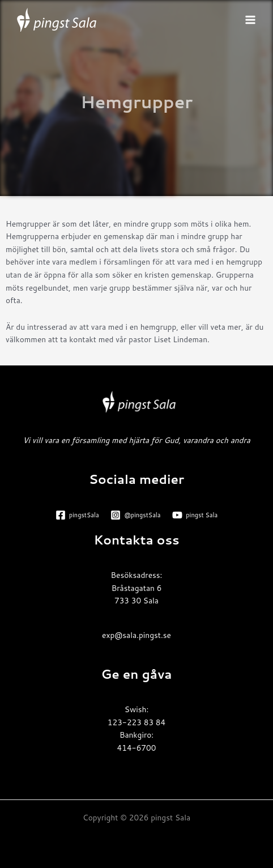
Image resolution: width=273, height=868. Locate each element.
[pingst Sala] (195, 515)
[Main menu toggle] (251, 20)
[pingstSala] (77, 515)
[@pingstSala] (136, 515)
